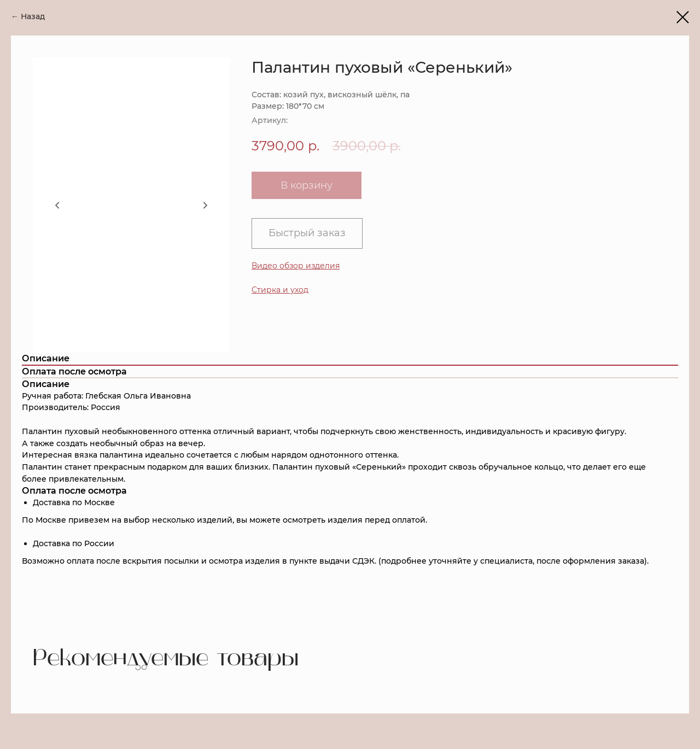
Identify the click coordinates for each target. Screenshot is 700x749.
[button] (280, 290)
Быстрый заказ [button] (307, 233)
